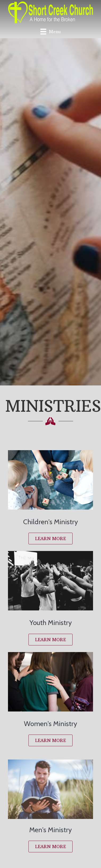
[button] (50, 539)
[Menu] (50, 31)
